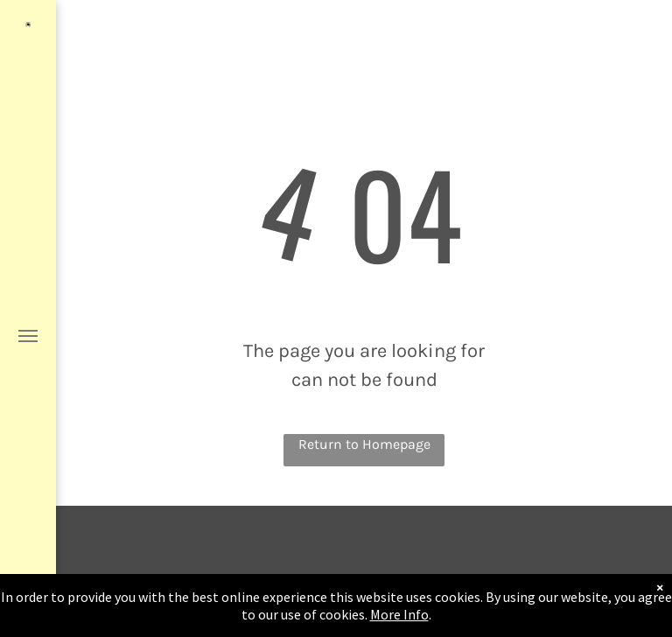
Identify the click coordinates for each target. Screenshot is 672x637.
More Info (399, 615)
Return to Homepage (364, 444)
